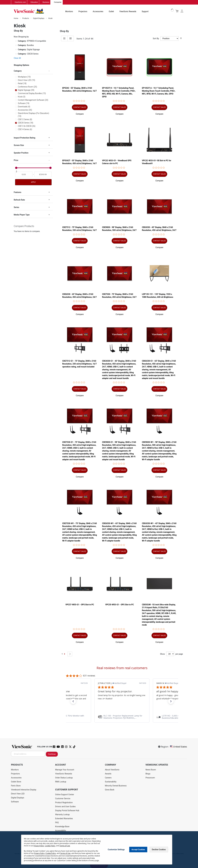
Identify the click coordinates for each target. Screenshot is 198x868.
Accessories (98, 12)
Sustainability (111, 782)
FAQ (57, 823)
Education (34, 2)
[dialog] (99, 850)
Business (46, 2)
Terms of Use (65, 846)
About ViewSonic (112, 770)
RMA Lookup (61, 782)
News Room (151, 770)
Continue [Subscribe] (52, 754)
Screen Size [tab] (19, 145)
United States (178, 747)
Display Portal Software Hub (67, 811)
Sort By (156, 39)
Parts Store (16, 786)
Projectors (83, 12)
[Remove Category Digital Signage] (16, 50)
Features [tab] (18, 192)
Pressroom (150, 778)
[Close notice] (169, 850)
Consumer (58, 2)
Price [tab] (16, 160)
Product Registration (64, 803)
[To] (43, 174)
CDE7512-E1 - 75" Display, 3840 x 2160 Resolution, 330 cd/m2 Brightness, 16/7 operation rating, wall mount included (79, 364)
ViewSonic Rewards (128, 12)
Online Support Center (65, 795)
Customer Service (63, 799)
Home (16, 18)
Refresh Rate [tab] (19, 200)
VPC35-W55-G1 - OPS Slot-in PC (120, 605)
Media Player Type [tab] (22, 215)
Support (145, 12)
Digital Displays (39, 18)
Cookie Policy (50, 846)
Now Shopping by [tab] (21, 37)
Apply (33, 182)
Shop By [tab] (64, 31)
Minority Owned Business (116, 786)
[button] (80, 114)
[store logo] (29, 11)
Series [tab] (16, 207)
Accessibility (61, 831)
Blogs (148, 774)
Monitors (69, 12)
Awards (108, 774)
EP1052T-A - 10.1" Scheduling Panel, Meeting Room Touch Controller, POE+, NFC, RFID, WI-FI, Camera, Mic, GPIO (159, 91)
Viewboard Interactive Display (24, 790)
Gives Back (110, 790)
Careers (108, 778)
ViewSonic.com (20, 2)
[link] (122, 717)
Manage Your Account (65, 770)
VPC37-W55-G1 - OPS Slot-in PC (80, 605)
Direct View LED (18, 794)
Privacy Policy (39, 846)
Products (26, 18)
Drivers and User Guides (65, 807)
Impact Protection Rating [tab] (24, 138)
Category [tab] (18, 71)
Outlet (111, 12)
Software (15, 802)
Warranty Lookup (62, 815)
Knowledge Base (62, 827)
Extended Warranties (64, 819)
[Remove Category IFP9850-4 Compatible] (16, 41)
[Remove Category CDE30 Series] (16, 54)
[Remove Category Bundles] (16, 45)
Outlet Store (16, 782)
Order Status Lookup (64, 778)
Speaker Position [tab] (21, 153)
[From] (24, 174)
